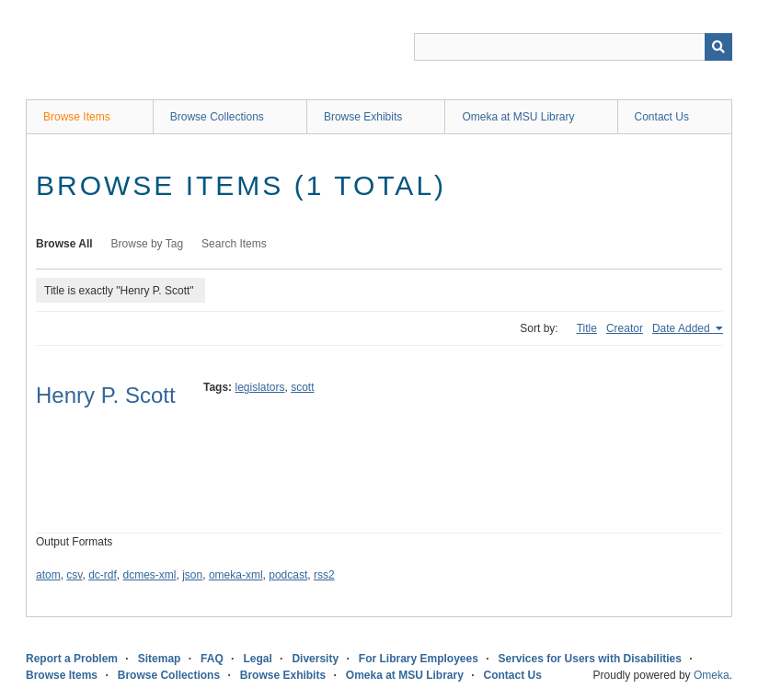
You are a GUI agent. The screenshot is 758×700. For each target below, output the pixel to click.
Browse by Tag (148, 244)
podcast (288, 575)
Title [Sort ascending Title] (587, 328)
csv (74, 575)
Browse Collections (217, 117)
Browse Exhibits (363, 117)
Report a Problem (72, 659)
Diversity (315, 659)
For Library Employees (419, 659)
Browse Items (77, 117)
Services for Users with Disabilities (590, 659)
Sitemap (160, 659)
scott (302, 387)
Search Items (234, 244)
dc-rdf (103, 575)
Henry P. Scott (106, 395)
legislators (259, 387)
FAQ (212, 659)
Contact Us (662, 117)
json (192, 575)
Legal (257, 659)
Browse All (64, 244)
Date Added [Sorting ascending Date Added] (683, 328)
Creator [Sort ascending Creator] (625, 328)
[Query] (573, 47)
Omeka (712, 675)
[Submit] (718, 47)
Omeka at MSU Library (518, 117)
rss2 (324, 575)
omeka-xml (236, 575)
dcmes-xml (150, 575)
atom (48, 575)
